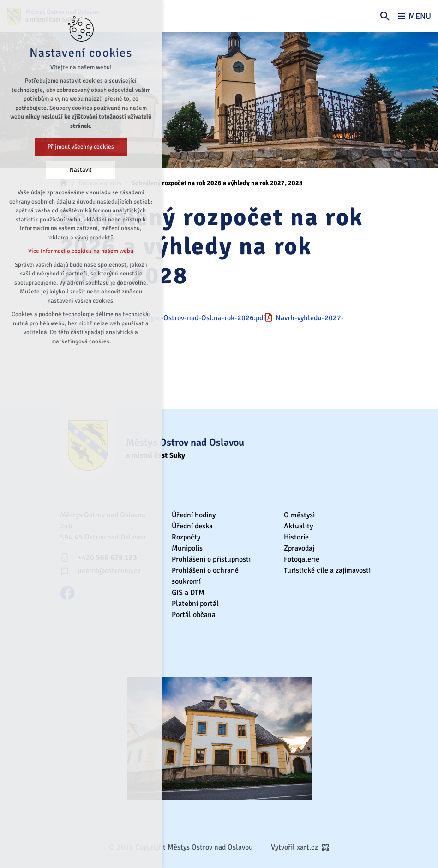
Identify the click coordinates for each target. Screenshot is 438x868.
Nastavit (81, 170)
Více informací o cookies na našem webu (81, 251)
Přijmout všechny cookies (81, 147)
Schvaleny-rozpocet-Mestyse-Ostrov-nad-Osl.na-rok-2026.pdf (168, 318)
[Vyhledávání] (385, 16)
